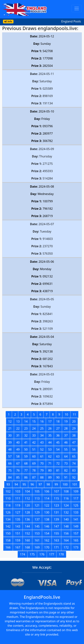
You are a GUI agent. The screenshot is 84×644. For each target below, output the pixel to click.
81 (58, 470)
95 (24, 484)
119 (18, 505)
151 (18, 533)
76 (18, 470)
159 (18, 540)
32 (26, 435)
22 (18, 428)
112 (27, 498)
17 (50, 421)
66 (10, 463)
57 (10, 456)
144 (27, 526)
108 (66, 491)
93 (8, 484)
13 (18, 421)
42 (34, 442)
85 (18, 477)
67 (18, 463)
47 (74, 442)
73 (66, 463)
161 (37, 540)
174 (22, 554)
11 (74, 414)
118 (8, 505)
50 (26, 449)
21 (10, 428)
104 (27, 491)
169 (37, 547)
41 (26, 442)
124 (66, 505)
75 (10, 470)
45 (58, 442)
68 (26, 463)
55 (66, 449)
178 (61, 554)
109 (76, 491)
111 (18, 498)
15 (34, 421)
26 (50, 428)
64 (66, 456)
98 (48, 484)
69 (34, 463)
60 (34, 456)
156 (66, 533)
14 (26, 421)
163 (56, 540)
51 (34, 449)
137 (37, 519)
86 (26, 477)
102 (8, 491)
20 (74, 421)
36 (58, 435)
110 (8, 498)
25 (42, 428)
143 (18, 526)
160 (27, 540)
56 (74, 449)
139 (56, 519)
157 (76, 533)
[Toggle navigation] (77, 8)
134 (8, 519)
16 (42, 421)
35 (50, 435)
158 (8, 540)
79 (42, 470)
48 (10, 449)
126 (8, 512)
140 (66, 519)
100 (65, 484)
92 (74, 477)
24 (34, 428)
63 (58, 456)
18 (58, 421)
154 (47, 533)
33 (34, 435)
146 (47, 526)
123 (56, 505)
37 (66, 435)
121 (37, 505)
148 (66, 526)
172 (66, 547)
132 (66, 512)
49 (18, 449)
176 (42, 554)
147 (56, 526)
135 (18, 519)
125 (76, 505)
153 (37, 533)
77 (26, 470)
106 (47, 491)
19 (66, 421)
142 (8, 526)
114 (47, 498)
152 (27, 533)
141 (76, 519)
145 (37, 526)
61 (42, 456)
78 (34, 470)
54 (58, 449)
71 (50, 463)
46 (66, 442)
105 (37, 491)
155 (56, 533)
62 (50, 456)
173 (76, 547)
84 (10, 477)
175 (32, 554)
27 (58, 428)
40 (18, 442)
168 (27, 547)
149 (76, 526)
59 (26, 456)
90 (58, 477)
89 (50, 477)
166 (8, 547)
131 (56, 512)
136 (27, 519)
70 (42, 463)
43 (42, 442)
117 (76, 498)
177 (52, 554)
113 (37, 498)
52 (42, 449)
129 (37, 512)
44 (50, 442)
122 (47, 505)
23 (26, 428)
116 (66, 498)
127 (18, 512)
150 (8, 533)
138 (47, 519)
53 (50, 449)
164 (66, 540)
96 (32, 484)
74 (74, 463)
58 (18, 456)
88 (42, 477)
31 (18, 435)
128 (27, 512)
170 (47, 547)
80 (50, 470)
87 (34, 477)
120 (27, 505)
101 (75, 484)
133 (76, 512)
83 (74, 470)
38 (74, 435)
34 (42, 435)
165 (76, 540)
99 (56, 484)
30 (10, 435)
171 (56, 547)
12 (10, 421)
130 (47, 512)
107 (56, 491)
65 (74, 456)
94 (16, 484)
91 (66, 477)
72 (58, 463)
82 (66, 470)
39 (10, 442)
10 (66, 414)
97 (40, 484)
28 (66, 428)
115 (56, 498)
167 (18, 547)
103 (18, 491)
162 (47, 540)
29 (74, 428)
